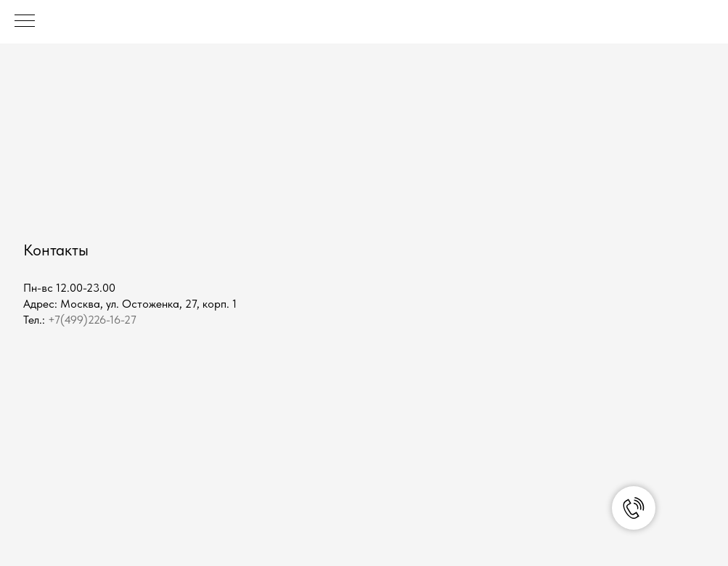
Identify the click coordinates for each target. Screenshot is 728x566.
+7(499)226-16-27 (92, 320)
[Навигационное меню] (25, 22)
